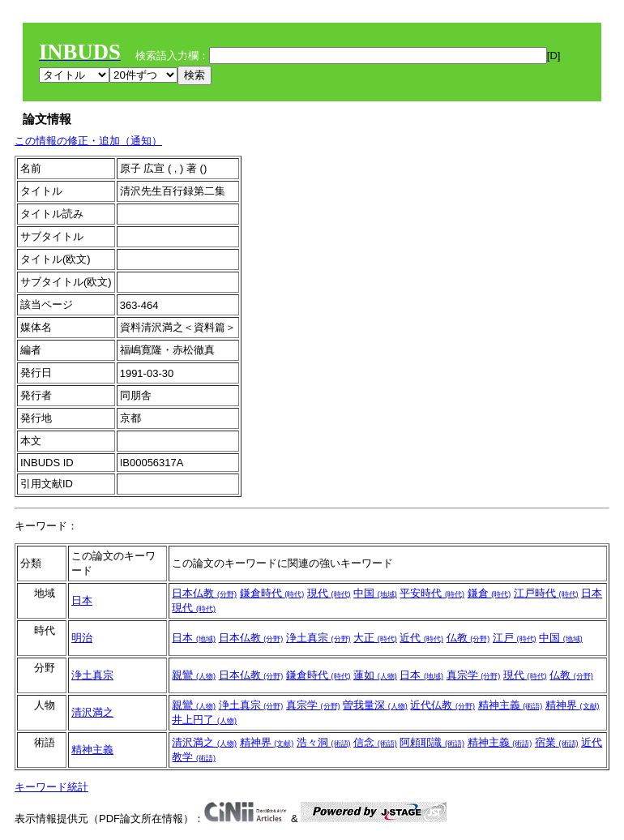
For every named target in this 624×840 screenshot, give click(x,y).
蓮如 (375, 675)
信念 (375, 742)
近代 (421, 638)
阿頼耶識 (432, 742)
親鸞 (194, 675)
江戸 (515, 638)
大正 (375, 638)
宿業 (557, 742)
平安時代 (432, 593)
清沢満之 (92, 712)
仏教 (468, 638)
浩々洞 (324, 742)
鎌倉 (489, 593)
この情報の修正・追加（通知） (88, 141)
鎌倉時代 (272, 593)
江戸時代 (546, 593)
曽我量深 (375, 705)
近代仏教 (442, 705)
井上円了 (204, 720)
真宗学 (474, 675)
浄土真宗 (318, 638)
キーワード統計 (51, 787)
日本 (82, 600)
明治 (82, 638)
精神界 (573, 705)
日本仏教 (204, 593)
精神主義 (511, 705)
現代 (329, 593)
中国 (375, 593)
